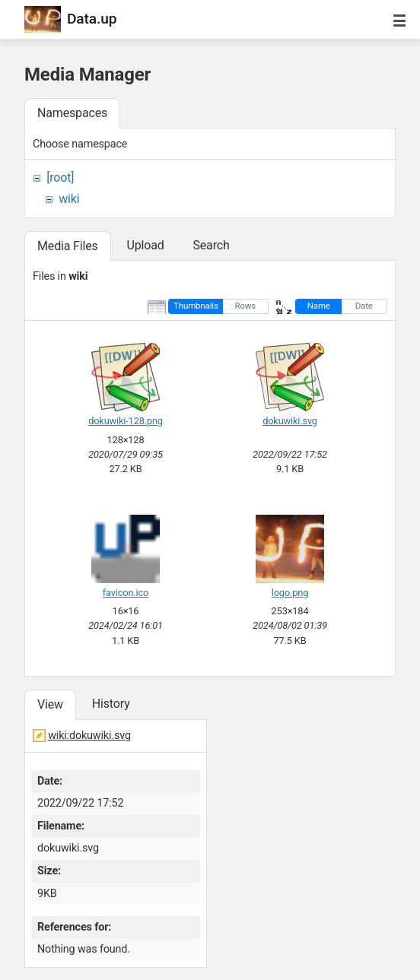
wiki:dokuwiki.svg (89, 736)
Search (211, 245)
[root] (60, 178)
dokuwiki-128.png (126, 421)
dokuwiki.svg (290, 421)
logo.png (290, 593)
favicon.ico (126, 593)
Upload (145, 245)
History (111, 704)
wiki (69, 199)
